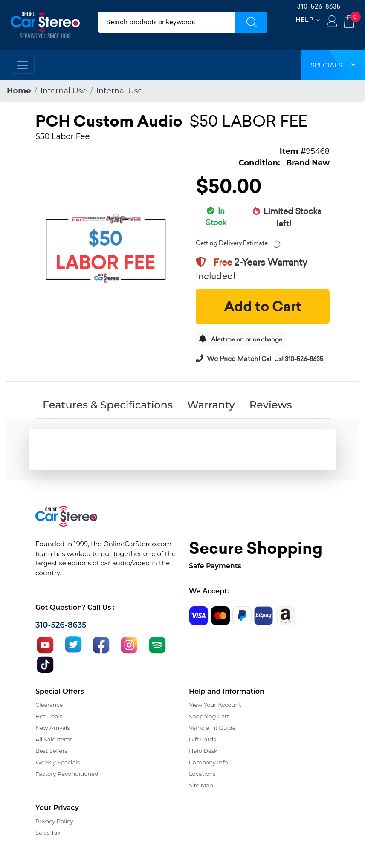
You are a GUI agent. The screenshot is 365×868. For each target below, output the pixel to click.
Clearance (49, 705)
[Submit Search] (251, 22)
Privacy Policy (54, 821)
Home (19, 91)
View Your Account (215, 705)
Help (305, 20)
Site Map (201, 785)
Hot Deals (49, 716)
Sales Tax (48, 833)
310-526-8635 (319, 6)
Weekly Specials (58, 762)
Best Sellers (51, 751)
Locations (202, 774)
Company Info (208, 762)
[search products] (167, 22)
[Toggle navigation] (23, 65)
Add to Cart (263, 307)
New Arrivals (52, 728)
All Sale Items (54, 739)
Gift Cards (203, 739)
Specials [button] (333, 65)
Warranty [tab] (211, 405)
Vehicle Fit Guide (212, 728)
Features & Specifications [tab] (108, 405)
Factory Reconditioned (67, 774)
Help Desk (203, 751)
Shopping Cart (209, 716)
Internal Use (64, 91)
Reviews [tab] (271, 405)
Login (332, 22)
